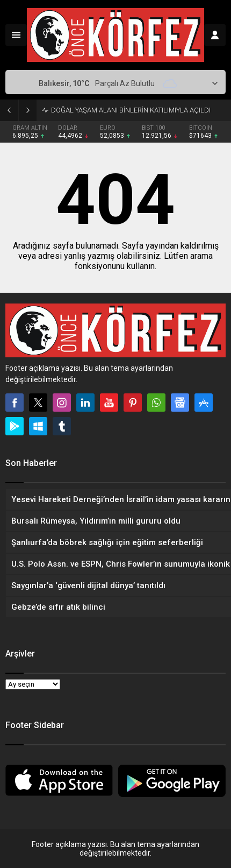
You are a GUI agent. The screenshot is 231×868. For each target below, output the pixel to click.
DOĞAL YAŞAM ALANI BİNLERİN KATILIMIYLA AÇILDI (131, 110)
